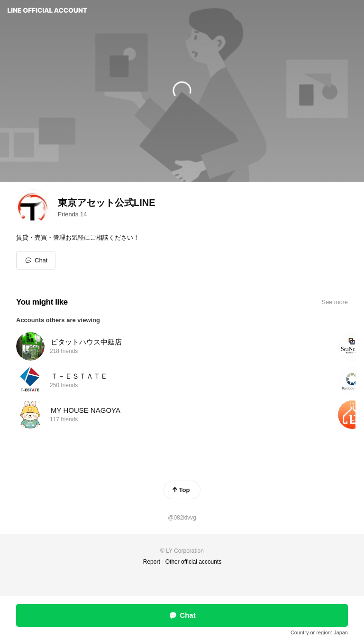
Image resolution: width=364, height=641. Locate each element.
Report (152, 562)
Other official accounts (194, 562)
